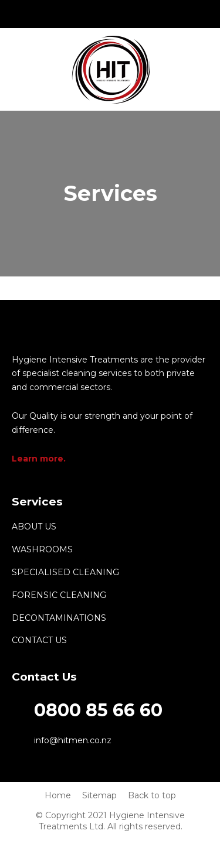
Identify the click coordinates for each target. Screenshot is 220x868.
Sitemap (99, 795)
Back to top (152, 795)
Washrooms (42, 549)
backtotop (200, 774)
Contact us (39, 640)
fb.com (138, 14)
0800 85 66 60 (83, 14)
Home (58, 795)
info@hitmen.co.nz (110, 14)
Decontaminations (59, 618)
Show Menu (19, 69)
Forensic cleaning (59, 595)
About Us (34, 527)
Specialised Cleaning (65, 572)
